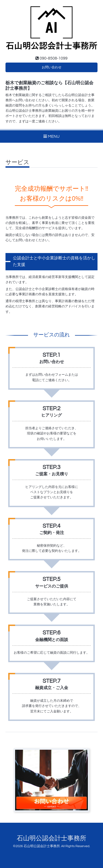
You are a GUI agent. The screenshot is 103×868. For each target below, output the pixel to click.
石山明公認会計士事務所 (51, 838)
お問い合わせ (52, 67)
